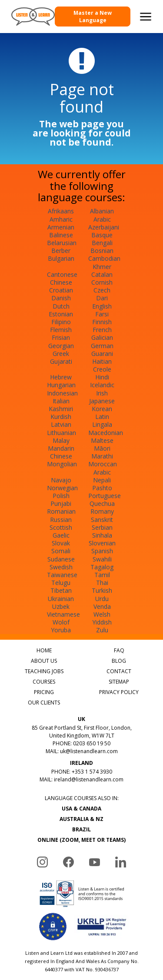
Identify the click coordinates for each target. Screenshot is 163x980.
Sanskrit (102, 520)
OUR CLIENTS (44, 703)
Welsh (102, 614)
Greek (61, 354)
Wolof (61, 622)
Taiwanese (62, 575)
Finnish (102, 322)
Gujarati (61, 361)
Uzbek (61, 606)
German (102, 346)
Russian (61, 520)
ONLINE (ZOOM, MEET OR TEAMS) (81, 840)
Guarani (102, 354)
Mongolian (62, 464)
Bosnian (102, 251)
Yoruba (61, 630)
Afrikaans (61, 211)
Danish (61, 298)
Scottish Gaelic (61, 531)
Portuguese (105, 496)
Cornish (102, 282)
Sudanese (61, 559)
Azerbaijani (104, 227)
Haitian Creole (102, 365)
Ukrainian (61, 599)
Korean (102, 409)
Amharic (61, 219)
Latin (102, 417)
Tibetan (61, 590)
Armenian (61, 227)
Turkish (102, 590)
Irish (102, 393)
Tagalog (102, 567)
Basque (102, 235)
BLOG (119, 661)
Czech (102, 290)
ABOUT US (44, 661)
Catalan (102, 274)
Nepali (102, 480)
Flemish (61, 330)
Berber (61, 251)
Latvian (61, 424)
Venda (102, 606)
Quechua (102, 503)
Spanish (102, 551)
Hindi (102, 377)
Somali (61, 551)
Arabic (102, 219)
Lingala (102, 424)
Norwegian (62, 488)
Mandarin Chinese (61, 452)
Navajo (61, 480)
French (102, 330)
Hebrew (61, 377)
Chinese (61, 282)
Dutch (61, 306)
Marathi (102, 456)
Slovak (61, 543)
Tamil (102, 575)
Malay (61, 440)
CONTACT (119, 671)
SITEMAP (119, 682)
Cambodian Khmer (104, 262)
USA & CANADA (81, 809)
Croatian (61, 290)
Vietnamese (63, 614)
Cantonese (62, 274)
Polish (61, 496)
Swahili (102, 559)
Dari (102, 298)
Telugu (61, 583)
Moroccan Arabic (103, 468)
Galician (102, 337)
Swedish (61, 567)
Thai (102, 583)
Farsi (102, 314)
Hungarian (61, 385)
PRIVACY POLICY (119, 692)
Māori (102, 448)
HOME (44, 650)
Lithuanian (62, 433)
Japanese (102, 401)
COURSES (44, 682)
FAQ (119, 650)
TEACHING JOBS (44, 671)
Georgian (61, 346)
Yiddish (102, 622)
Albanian (102, 211)
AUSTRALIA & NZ (81, 819)
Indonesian (62, 393)
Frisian (61, 337)
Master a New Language (93, 17)
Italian (61, 401)
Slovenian (102, 543)
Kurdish (61, 417)
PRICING (44, 692)
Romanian (61, 511)
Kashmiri (61, 409)
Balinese (61, 235)
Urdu (102, 599)
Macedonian (106, 433)
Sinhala (102, 535)
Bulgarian (61, 258)
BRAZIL (81, 829)
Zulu (102, 630)
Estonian (61, 314)
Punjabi (61, 503)
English (102, 306)
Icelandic (102, 385)
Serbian (102, 527)
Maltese (102, 440)
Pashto (102, 488)
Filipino (61, 322)
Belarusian (62, 243)
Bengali (102, 243)
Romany (102, 511)
